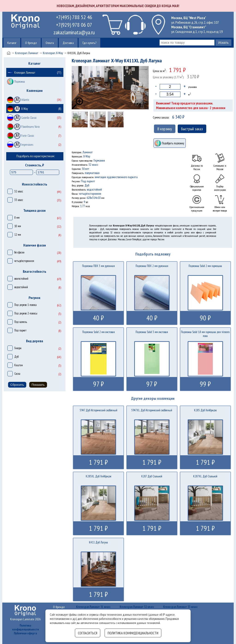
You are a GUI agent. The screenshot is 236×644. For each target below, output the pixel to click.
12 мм (18, 235)
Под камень (21, 322)
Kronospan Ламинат (27, 53)
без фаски (19, 252)
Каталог (12, 43)
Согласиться (88, 633)
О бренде (31, 43)
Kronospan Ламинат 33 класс (180, 607)
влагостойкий (21, 279)
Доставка (68, 43)
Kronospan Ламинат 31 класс (93, 607)
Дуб (16, 357)
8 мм (17, 218)
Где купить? (89, 43)
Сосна (17, 374)
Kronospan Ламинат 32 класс (137, 607)
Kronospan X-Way (53, 53)
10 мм (18, 226)
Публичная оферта (25, 633)
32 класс (19, 191)
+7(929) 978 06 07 (74, 25)
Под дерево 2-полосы (26, 313)
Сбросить (17, 385)
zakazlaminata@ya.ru (74, 32)
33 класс (19, 200)
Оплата (50, 43)
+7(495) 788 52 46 (74, 17)
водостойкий (21, 287)
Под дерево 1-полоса (25, 305)
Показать (38, 385)
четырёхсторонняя (24, 261)
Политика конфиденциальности (25, 627)
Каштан (19, 365)
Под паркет (20, 330)
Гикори (18, 348)
